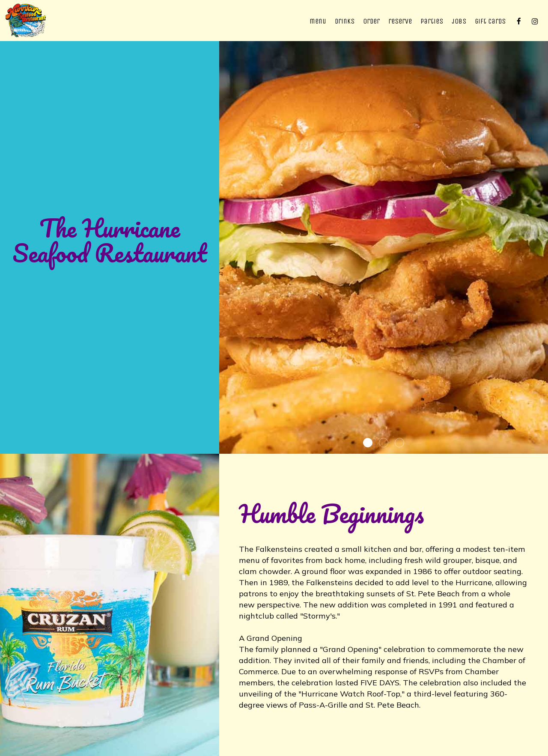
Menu (318, 21)
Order (371, 21)
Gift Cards (490, 21)
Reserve (400, 21)
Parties (432, 21)
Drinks (345, 21)
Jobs (459, 21)
